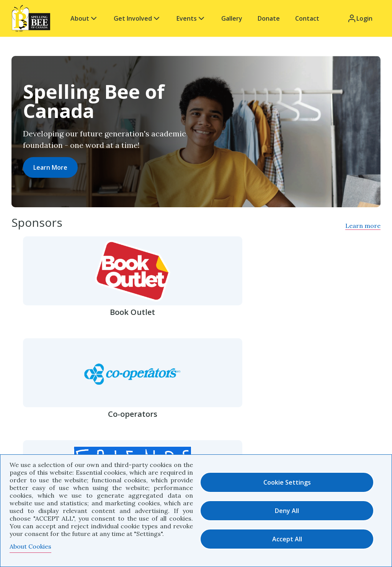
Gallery (232, 18)
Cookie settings (287, 482)
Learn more (363, 226)
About (84, 18)
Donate (269, 18)
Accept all (287, 539)
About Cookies (30, 546)
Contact (307, 18)
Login (360, 18)
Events (191, 18)
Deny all (287, 511)
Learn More (50, 167)
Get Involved (137, 18)
